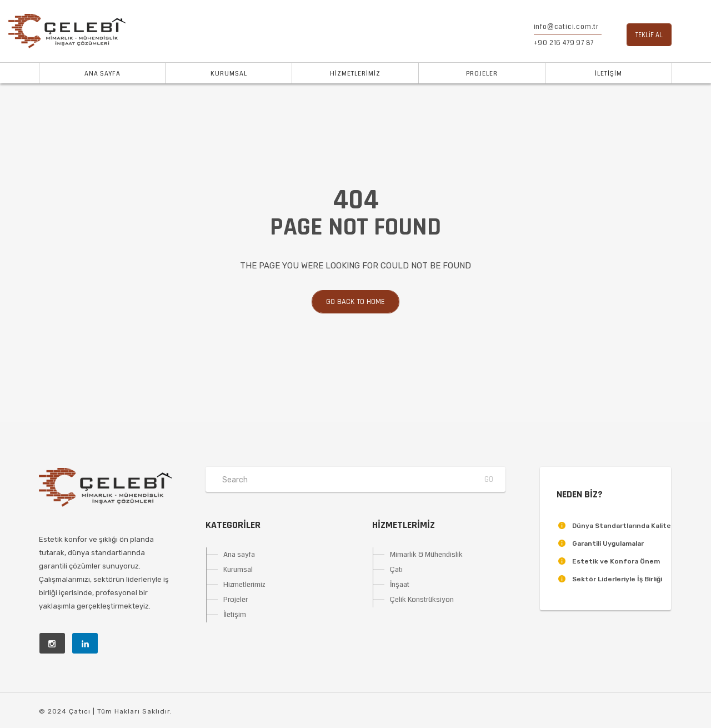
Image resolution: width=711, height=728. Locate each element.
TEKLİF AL (649, 35)
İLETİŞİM (609, 74)
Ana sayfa (239, 555)
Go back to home (348, 302)
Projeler (236, 600)
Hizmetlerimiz (244, 585)
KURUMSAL (229, 74)
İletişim (235, 615)
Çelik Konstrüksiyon (422, 600)
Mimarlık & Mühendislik (426, 555)
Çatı (396, 570)
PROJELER (482, 74)
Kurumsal (238, 570)
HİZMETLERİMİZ (355, 74)
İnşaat (400, 585)
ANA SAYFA (102, 74)
